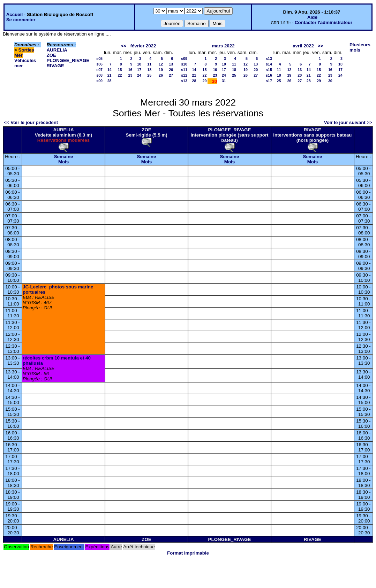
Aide (312, 17)
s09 (99, 81)
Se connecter (21, 20)
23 (130, 75)
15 (120, 70)
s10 (184, 64)
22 (120, 75)
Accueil (14, 14)
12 (161, 64)
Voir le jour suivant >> (348, 122)
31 (224, 81)
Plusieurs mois (360, 47)
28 (110, 81)
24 (139, 75)
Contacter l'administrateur (324, 22)
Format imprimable (188, 553)
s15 (269, 70)
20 (171, 70)
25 (149, 75)
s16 (269, 75)
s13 (184, 81)
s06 (99, 64)
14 (110, 70)
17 (139, 70)
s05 (99, 59)
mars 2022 (223, 46)
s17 (269, 81)
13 (171, 64)
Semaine (64, 157)
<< (124, 46)
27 (171, 75)
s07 (99, 70)
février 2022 (143, 46)
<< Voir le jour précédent (31, 122)
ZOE (51, 55)
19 (161, 70)
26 (161, 75)
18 (149, 70)
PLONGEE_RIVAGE (68, 60)
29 (205, 81)
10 (139, 64)
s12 (184, 75)
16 (130, 70)
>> (321, 46)
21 (110, 75)
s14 (269, 64)
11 (149, 64)
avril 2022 (303, 46)
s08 (99, 75)
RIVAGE (55, 66)
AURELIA (57, 50)
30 (330, 81)
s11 (184, 70)
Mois (63, 162)
